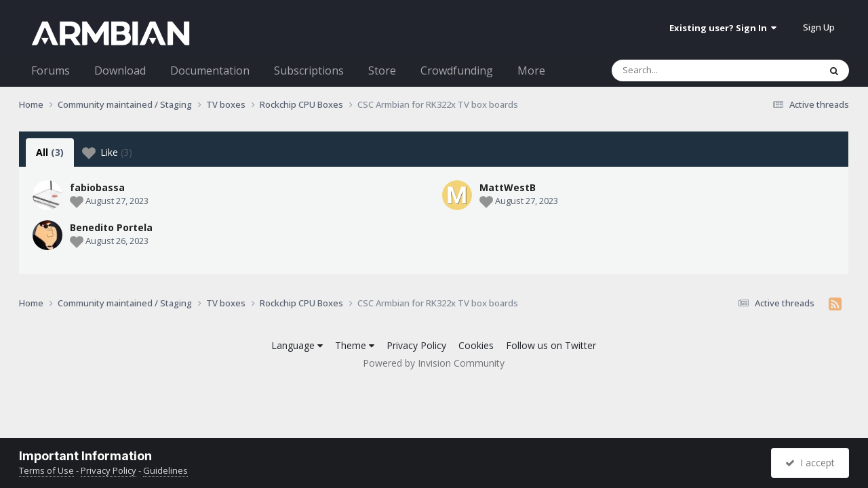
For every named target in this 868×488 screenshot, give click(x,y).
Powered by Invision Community (434, 363)
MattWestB (508, 187)
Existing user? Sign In (723, 28)
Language (297, 345)
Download (120, 70)
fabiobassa (97, 187)
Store (382, 70)
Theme (355, 345)
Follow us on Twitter (551, 345)
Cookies (476, 345)
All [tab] (50, 152)
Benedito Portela (111, 227)
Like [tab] (107, 152)
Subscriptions (309, 70)
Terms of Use (46, 470)
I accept (810, 463)
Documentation (210, 70)
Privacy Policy (416, 345)
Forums (51, 70)
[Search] (680, 70)
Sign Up (819, 27)
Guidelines (165, 470)
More (531, 70)
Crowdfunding (457, 70)
